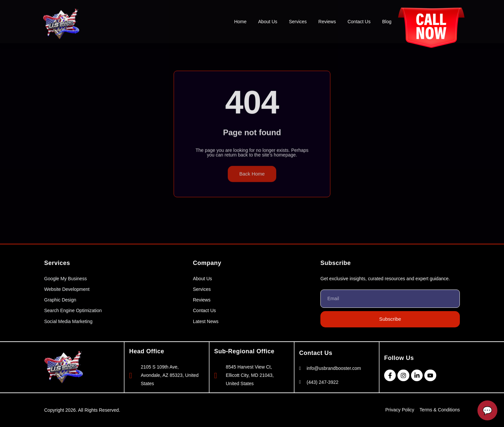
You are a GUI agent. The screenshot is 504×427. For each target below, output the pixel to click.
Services (298, 22)
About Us (268, 22)
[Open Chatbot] (487, 410)
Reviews (327, 22)
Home (240, 22)
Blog (387, 22)
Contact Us (359, 22)
